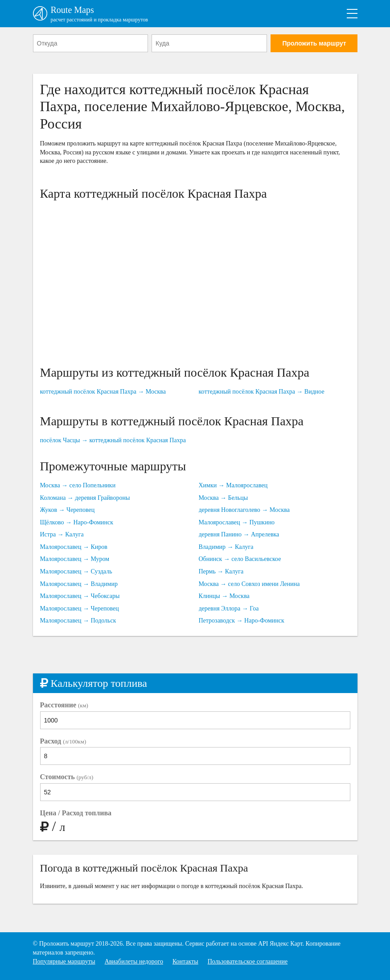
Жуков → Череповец (68, 510)
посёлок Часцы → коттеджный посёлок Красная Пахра (113, 440)
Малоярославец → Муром (75, 559)
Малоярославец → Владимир (79, 584)
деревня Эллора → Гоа (229, 608)
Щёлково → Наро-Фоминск (77, 522)
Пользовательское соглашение (248, 961)
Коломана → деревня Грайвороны (85, 498)
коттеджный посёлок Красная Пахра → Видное (262, 392)
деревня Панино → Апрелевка (239, 534)
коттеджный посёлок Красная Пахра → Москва (103, 392)
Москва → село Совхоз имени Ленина (249, 584)
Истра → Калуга (62, 534)
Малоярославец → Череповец (80, 608)
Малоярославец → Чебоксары (80, 596)
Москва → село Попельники (78, 485)
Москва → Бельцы (224, 498)
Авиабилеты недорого (134, 961)
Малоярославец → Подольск (78, 621)
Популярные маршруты (64, 961)
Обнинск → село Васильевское (240, 559)
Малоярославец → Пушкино (237, 522)
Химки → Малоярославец (233, 485)
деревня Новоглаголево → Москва (244, 510)
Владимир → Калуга (226, 547)
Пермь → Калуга (221, 571)
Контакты (185, 961)
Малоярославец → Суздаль (76, 571)
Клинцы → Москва (224, 596)
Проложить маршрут (314, 43)
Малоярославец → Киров (74, 547)
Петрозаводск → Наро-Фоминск (242, 621)
